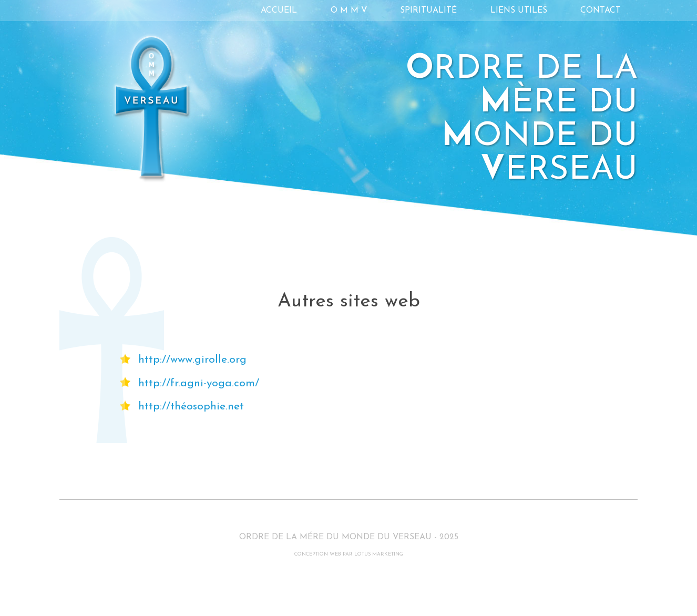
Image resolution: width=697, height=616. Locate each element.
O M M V (349, 11)
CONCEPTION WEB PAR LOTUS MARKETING (349, 554)
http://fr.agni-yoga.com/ (199, 383)
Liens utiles (519, 11)
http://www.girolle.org (192, 360)
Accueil (279, 11)
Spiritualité (428, 11)
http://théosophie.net (191, 407)
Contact (601, 11)
